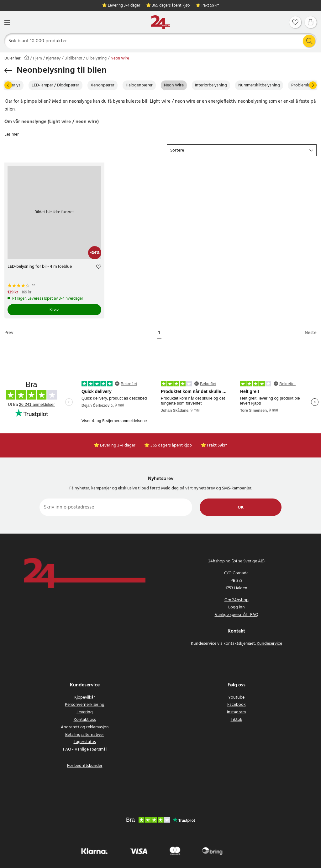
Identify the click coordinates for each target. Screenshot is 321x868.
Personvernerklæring (85, 705)
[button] (242, 150)
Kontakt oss (85, 720)
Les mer (12, 134)
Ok (241, 507)
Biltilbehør (73, 59)
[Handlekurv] (311, 22)
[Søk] (161, 41)
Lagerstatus (85, 742)
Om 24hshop (237, 600)
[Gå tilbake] (8, 70)
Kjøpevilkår (85, 697)
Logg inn (237, 607)
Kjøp (54, 310)
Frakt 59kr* (210, 6)
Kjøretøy (53, 59)
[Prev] (8, 85)
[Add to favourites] (99, 268)
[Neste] (313, 85)
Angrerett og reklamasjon (85, 727)
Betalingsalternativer (85, 735)
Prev (9, 333)
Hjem (37, 59)
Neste (311, 333)
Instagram (236, 712)
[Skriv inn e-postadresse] (116, 507)
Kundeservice (269, 644)
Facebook (237, 705)
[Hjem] (160, 22)
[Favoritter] (295, 22)
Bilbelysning (96, 59)
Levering (85, 712)
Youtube (236, 697)
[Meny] (7, 22)
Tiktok (237, 720)
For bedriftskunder (85, 766)
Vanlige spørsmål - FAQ (237, 615)
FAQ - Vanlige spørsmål (85, 749)
